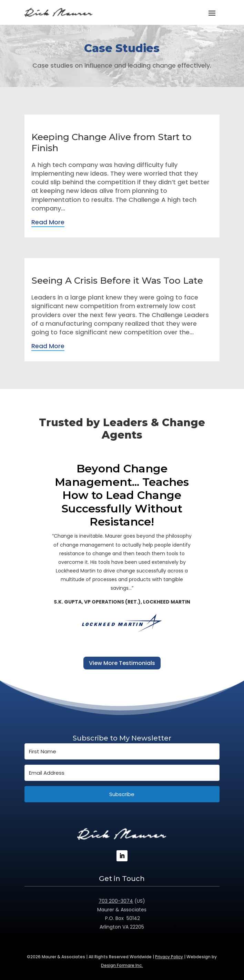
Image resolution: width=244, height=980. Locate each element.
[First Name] (122, 751)
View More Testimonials (122, 663)
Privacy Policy (169, 957)
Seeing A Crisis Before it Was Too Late (117, 281)
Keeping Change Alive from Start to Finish (111, 142)
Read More (48, 222)
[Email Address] (122, 773)
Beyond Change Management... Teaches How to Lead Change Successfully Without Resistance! (122, 495)
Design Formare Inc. (122, 965)
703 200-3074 (116, 901)
